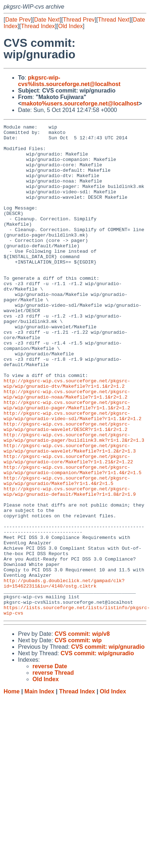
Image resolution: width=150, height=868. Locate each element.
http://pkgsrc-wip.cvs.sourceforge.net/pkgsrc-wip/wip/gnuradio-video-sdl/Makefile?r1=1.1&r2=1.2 (72, 475)
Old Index (70, 26)
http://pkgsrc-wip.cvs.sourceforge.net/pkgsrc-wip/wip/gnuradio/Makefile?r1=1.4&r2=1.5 (67, 552)
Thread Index (38, 26)
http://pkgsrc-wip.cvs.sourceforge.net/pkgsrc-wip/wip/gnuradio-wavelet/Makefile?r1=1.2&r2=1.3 (70, 513)
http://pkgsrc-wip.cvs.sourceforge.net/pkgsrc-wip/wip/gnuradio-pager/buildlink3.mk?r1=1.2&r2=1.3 (74, 500)
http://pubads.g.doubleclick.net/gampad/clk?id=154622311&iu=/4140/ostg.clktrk (64, 675)
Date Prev (18, 20)
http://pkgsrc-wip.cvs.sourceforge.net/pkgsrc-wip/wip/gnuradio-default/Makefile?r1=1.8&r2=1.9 (70, 565)
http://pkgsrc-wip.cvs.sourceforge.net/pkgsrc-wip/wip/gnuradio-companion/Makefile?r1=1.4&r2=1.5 (72, 539)
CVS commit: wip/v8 (82, 732)
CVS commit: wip (78, 739)
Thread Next (114, 20)
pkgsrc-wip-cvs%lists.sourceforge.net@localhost (69, 81)
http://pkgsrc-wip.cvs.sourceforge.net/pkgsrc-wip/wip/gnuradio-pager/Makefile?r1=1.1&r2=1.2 (67, 462)
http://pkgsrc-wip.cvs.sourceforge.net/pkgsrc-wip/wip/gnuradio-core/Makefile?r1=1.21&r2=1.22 (68, 526)
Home (12, 790)
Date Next (47, 20)
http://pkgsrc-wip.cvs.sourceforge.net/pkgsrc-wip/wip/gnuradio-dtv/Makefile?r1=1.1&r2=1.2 (67, 436)
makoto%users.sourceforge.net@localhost (80, 104)
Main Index (39, 790)
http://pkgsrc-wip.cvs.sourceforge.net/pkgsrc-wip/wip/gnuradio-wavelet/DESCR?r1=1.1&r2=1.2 (67, 487)
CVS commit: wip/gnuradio (108, 745)
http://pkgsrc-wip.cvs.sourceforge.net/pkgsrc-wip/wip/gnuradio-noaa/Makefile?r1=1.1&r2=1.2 (67, 449)
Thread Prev (79, 20)
